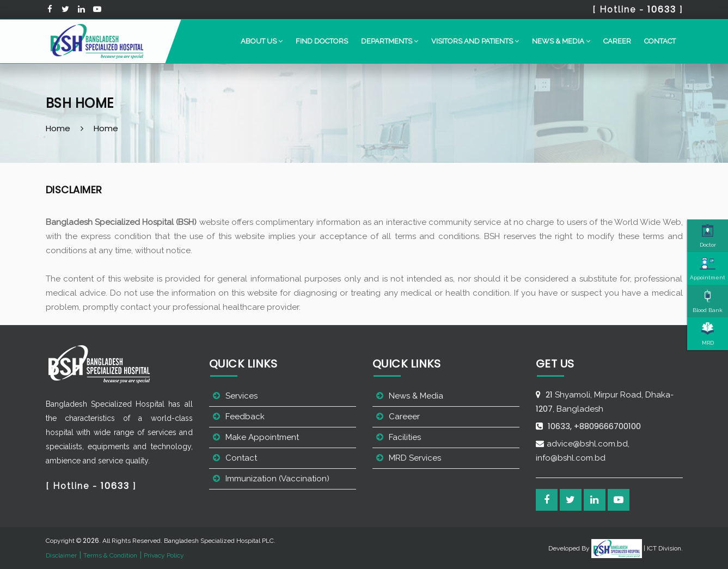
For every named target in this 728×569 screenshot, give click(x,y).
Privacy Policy (164, 555)
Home (58, 128)
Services (241, 396)
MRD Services (415, 458)
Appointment (708, 268)
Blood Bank (708, 301)
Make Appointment (262, 437)
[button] (262, 41)
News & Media (416, 396)
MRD (708, 334)
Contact (660, 41)
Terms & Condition (110, 555)
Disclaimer (61, 555)
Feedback (245, 417)
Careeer (404, 417)
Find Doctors (322, 41)
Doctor (708, 236)
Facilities (405, 437)
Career (617, 41)
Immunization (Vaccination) (277, 479)
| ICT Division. (637, 548)
